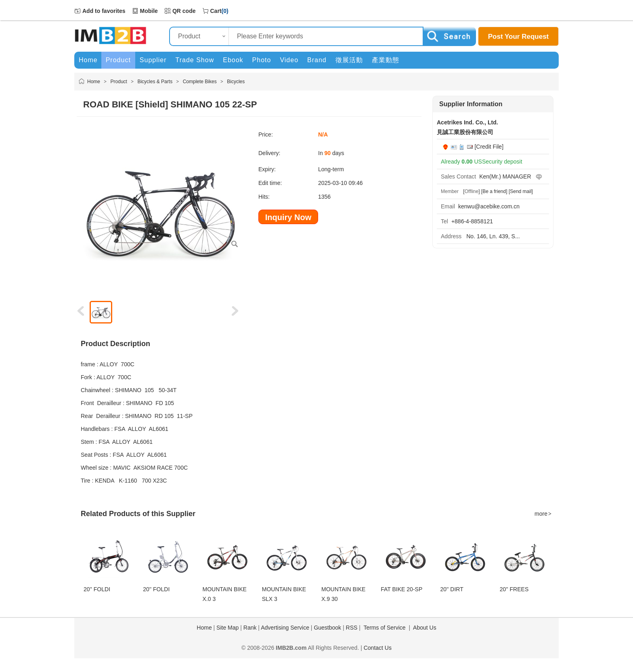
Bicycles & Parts (155, 82)
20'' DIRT (452, 589)
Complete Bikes (200, 82)
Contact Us (378, 648)
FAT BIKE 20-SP (401, 589)
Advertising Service (285, 628)
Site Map (227, 628)
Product (119, 82)
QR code (184, 11)
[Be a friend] (494, 191)
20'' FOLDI (97, 589)
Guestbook (327, 628)
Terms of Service (384, 628)
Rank (250, 628)
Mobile (149, 11)
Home (94, 82)
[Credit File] (489, 147)
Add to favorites (104, 11)
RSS (352, 628)
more (543, 514)
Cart (216, 11)
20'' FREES (514, 589)
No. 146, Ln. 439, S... (492, 236)
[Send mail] (521, 191)
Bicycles (236, 82)
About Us (425, 628)
